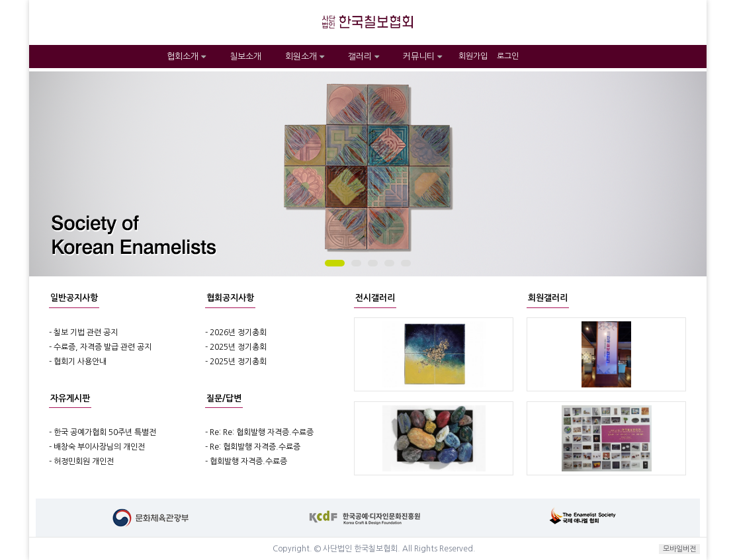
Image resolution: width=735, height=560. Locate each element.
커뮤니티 (422, 57)
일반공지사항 (74, 298)
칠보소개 (245, 57)
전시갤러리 (375, 298)
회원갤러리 (548, 298)
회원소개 (305, 57)
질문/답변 (224, 398)
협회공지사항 (230, 298)
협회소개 (186, 57)
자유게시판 (70, 398)
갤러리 (364, 57)
